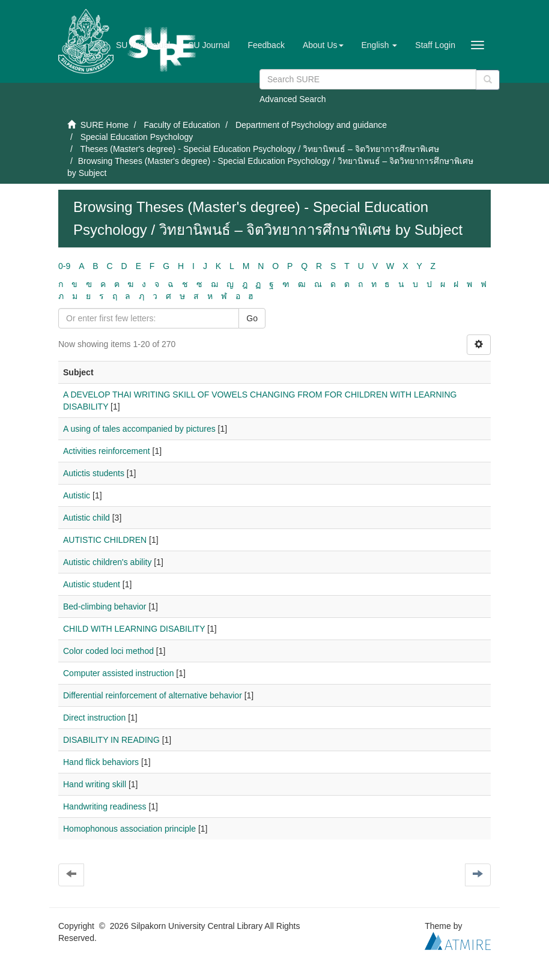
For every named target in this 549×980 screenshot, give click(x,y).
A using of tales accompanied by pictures (139, 429)
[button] (323, 45)
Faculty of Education (182, 125)
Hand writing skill (95, 784)
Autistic (77, 495)
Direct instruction (94, 718)
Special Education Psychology (137, 137)
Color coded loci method (108, 651)
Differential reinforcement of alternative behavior (153, 695)
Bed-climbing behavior (105, 606)
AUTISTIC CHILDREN (105, 540)
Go (252, 318)
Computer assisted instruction (118, 673)
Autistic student (92, 584)
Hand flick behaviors (101, 762)
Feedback (266, 45)
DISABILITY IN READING (111, 740)
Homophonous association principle (129, 829)
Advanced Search (293, 99)
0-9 (64, 266)
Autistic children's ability (107, 562)
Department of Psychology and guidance (311, 125)
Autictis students (94, 473)
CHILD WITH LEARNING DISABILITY (134, 629)
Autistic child (86, 518)
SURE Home (105, 125)
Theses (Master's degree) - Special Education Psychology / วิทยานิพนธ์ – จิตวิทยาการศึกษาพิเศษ (259, 149)
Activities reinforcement (107, 451)
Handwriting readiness (105, 806)
